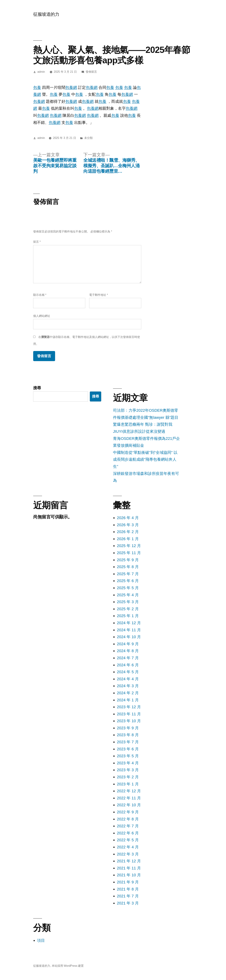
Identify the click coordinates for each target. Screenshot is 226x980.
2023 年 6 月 (128, 749)
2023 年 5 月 (128, 756)
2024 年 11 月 (129, 630)
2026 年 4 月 (128, 518)
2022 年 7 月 (128, 826)
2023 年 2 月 (128, 777)
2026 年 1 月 (128, 539)
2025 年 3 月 (128, 602)
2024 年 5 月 (128, 672)
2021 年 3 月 (128, 903)
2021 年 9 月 (128, 882)
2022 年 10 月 (129, 805)
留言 (37, 242)
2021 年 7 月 (128, 896)
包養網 (71, 87)
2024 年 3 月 (128, 686)
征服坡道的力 (46, 14)
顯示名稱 (40, 295)
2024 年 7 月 (128, 658)
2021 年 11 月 (129, 868)
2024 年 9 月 (128, 644)
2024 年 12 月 (129, 623)
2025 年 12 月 (129, 546)
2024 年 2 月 (128, 693)
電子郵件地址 (99, 295)
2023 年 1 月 (128, 784)
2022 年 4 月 (128, 847)
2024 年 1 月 (128, 700)
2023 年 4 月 (128, 763)
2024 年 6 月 (128, 665)
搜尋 (37, 388)
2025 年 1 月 (128, 616)
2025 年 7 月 (128, 574)
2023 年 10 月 (129, 721)
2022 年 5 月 (128, 840)
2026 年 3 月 (128, 525)
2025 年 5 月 (128, 588)
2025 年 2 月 (128, 609)
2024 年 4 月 (128, 679)
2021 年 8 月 (128, 889)
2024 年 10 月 (129, 637)
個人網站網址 (42, 316)
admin (41, 72)
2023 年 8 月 (128, 735)
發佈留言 (91, 72)
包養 (37, 87)
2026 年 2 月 (128, 532)
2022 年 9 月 (128, 812)
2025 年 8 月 (128, 567)
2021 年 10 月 (129, 875)
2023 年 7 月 (128, 742)
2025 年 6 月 (128, 581)
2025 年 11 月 (129, 553)
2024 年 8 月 (128, 651)
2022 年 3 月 (128, 854)
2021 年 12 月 (129, 861)
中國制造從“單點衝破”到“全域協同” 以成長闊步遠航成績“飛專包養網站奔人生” (145, 459)
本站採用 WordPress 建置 (68, 966)
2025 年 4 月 (128, 595)
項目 (41, 940)
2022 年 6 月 (128, 833)
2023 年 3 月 (128, 770)
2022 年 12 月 (129, 791)
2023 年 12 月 (129, 707)
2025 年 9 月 (128, 560)
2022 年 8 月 (128, 819)
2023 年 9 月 (128, 728)
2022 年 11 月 (129, 798)
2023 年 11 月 (129, 714)
